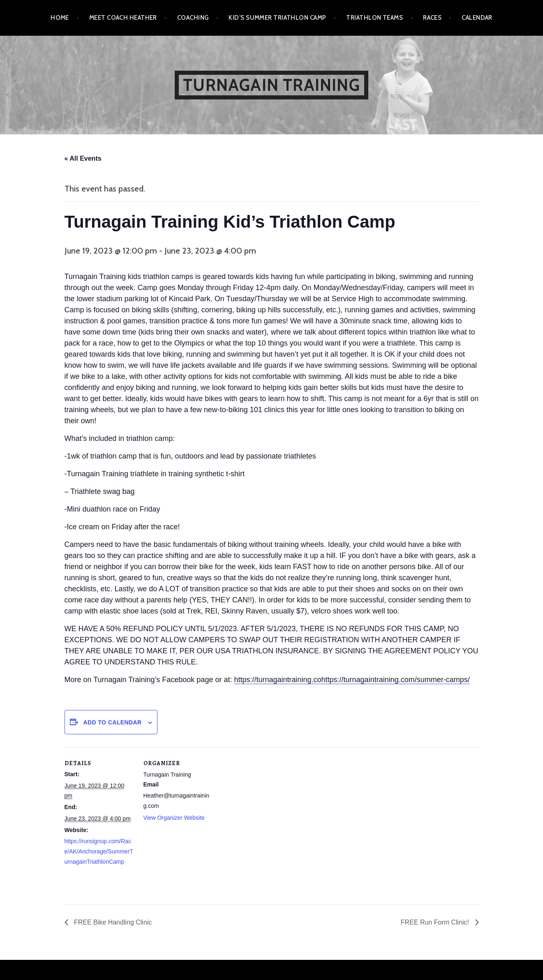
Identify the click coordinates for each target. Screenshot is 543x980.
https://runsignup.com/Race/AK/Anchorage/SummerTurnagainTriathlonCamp (99, 851)
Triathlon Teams (374, 18)
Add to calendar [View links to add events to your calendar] (112, 722)
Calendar (477, 18)
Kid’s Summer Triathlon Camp (277, 18)
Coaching (193, 18)
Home (60, 18)
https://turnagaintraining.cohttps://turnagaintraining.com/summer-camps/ (352, 680)
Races (432, 18)
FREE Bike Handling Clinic (112, 922)
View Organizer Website (174, 818)
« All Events (83, 158)
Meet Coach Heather (123, 18)
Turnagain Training (271, 85)
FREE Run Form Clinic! (436, 922)
